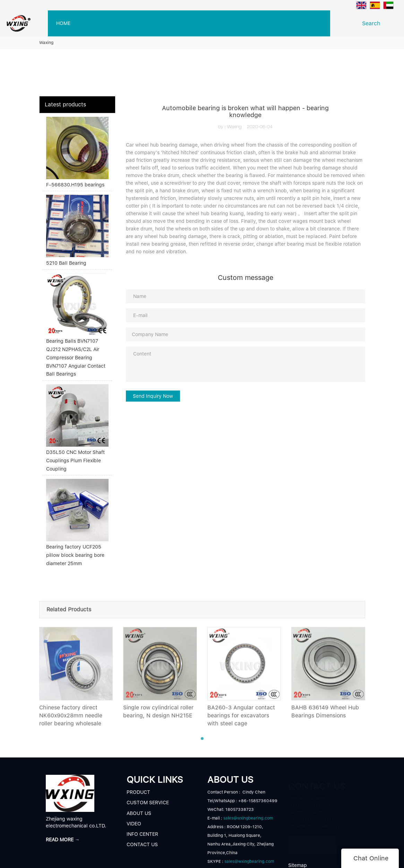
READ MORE (312, 843)
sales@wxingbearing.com (248, 818)
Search (373, 23)
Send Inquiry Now (153, 396)
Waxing (46, 43)
